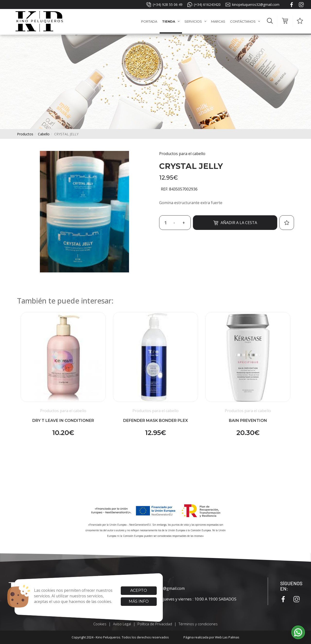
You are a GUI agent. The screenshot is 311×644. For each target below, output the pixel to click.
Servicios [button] (195, 21)
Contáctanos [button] (245, 21)
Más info (139, 601)
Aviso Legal (122, 624)
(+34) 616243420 (204, 5)
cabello (44, 134)
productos (25, 134)
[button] (270, 21)
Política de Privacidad (155, 624)
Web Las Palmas (227, 637)
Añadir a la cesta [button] (235, 223)
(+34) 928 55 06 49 (164, 5)
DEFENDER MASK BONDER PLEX (155, 421)
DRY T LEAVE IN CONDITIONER (63, 421)
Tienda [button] (171, 21)
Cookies (100, 624)
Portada (149, 21)
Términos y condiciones (198, 624)
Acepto (139, 590)
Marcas (218, 21)
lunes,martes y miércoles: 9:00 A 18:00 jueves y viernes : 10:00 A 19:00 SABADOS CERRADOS (161, 602)
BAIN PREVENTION (248, 421)
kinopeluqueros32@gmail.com (252, 5)
